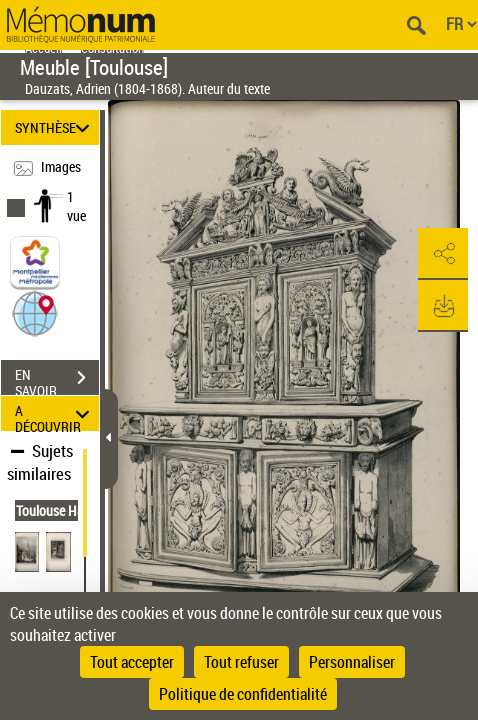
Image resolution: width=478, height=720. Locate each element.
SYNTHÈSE (55, 127)
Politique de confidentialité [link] (243, 694)
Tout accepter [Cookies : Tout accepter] (132, 662)
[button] (35, 312)
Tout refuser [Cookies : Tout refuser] (241, 662)
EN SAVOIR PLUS (57, 380)
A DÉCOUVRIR (55, 413)
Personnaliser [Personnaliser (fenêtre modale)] (352, 662)
